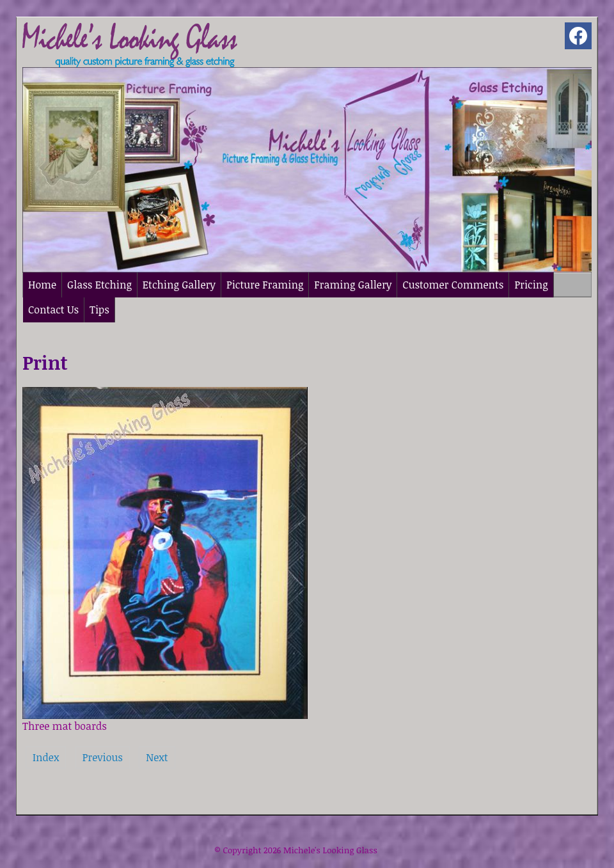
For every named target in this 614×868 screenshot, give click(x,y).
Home (42, 285)
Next (157, 757)
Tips (99, 310)
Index (46, 757)
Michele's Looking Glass (330, 850)
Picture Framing (265, 285)
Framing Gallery (353, 285)
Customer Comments (453, 285)
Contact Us (53, 310)
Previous (103, 757)
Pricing (531, 285)
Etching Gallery (179, 285)
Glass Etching (99, 285)
